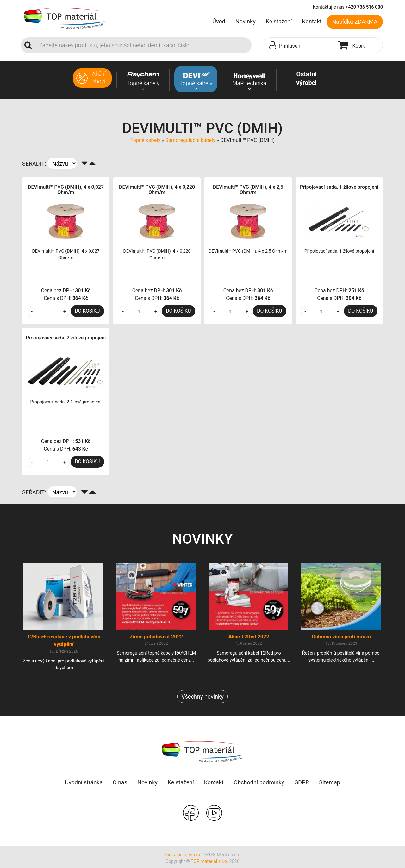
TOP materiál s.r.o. (209, 864)
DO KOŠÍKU (87, 311)
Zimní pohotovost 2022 (156, 640)
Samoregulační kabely (190, 140)
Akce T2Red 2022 (249, 640)
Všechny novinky (202, 699)
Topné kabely (145, 140)
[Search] (143, 45)
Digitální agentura (183, 858)
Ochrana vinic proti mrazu (341, 640)
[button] (299, 46)
